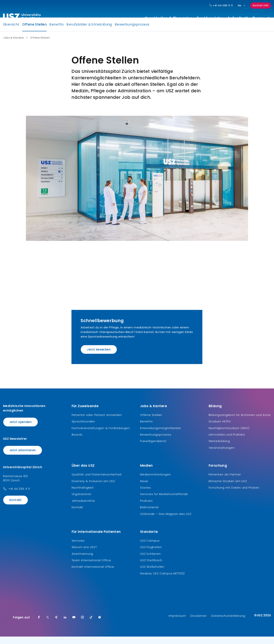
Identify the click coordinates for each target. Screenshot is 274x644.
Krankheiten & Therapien (169, 18)
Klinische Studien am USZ (228, 488)
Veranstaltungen (222, 455)
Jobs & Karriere (13, 45)
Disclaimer (198, 623)
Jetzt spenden (20, 429)
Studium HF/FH (220, 429)
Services (78, 548)
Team (258, 18)
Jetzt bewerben (99, 357)
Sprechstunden (83, 429)
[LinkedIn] (65, 625)
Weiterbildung (219, 448)
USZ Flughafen (151, 554)
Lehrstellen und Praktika (227, 442)
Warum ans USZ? (84, 554)
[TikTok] (91, 625)
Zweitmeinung (83, 561)
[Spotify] (100, 625)
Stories (145, 495)
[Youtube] (74, 625)
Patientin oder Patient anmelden (97, 422)
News (144, 488)
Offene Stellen (35, 33)
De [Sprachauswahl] (242, 5)
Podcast (146, 508)
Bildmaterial (149, 515)
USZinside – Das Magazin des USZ (166, 521)
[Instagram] (83, 625)
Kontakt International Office (93, 574)
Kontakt (16, 507)
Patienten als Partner (225, 482)
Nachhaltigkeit (83, 495)
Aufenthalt (238, 18)
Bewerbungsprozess (132, 32)
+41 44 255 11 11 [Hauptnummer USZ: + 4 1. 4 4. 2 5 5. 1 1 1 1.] (221, 6)
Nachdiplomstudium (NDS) (229, 435)
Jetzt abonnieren (23, 458)
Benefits (57, 32)
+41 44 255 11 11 (19, 496)
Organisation (82, 501)
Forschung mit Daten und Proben (234, 495)
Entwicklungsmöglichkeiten (161, 435)
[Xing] (56, 625)
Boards (77, 442)
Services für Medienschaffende (164, 501)
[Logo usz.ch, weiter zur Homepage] (22, 17)
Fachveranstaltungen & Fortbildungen (101, 435)
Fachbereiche (210, 18)
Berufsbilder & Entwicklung (89, 32)
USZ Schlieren (150, 561)
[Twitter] (48, 625)
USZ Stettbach (151, 567)
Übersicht (11, 32)
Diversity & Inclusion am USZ (93, 488)
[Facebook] (39, 625)
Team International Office (91, 567)
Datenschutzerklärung (228, 623)
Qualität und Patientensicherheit (97, 482)
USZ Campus (150, 548)
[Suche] (269, 19)
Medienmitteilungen (155, 482)
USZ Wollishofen (152, 574)
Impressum (177, 623)
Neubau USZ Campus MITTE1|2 (162, 581)
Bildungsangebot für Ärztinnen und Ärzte (240, 422)
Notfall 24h (261, 5)
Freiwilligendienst (153, 448)
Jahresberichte (83, 508)
